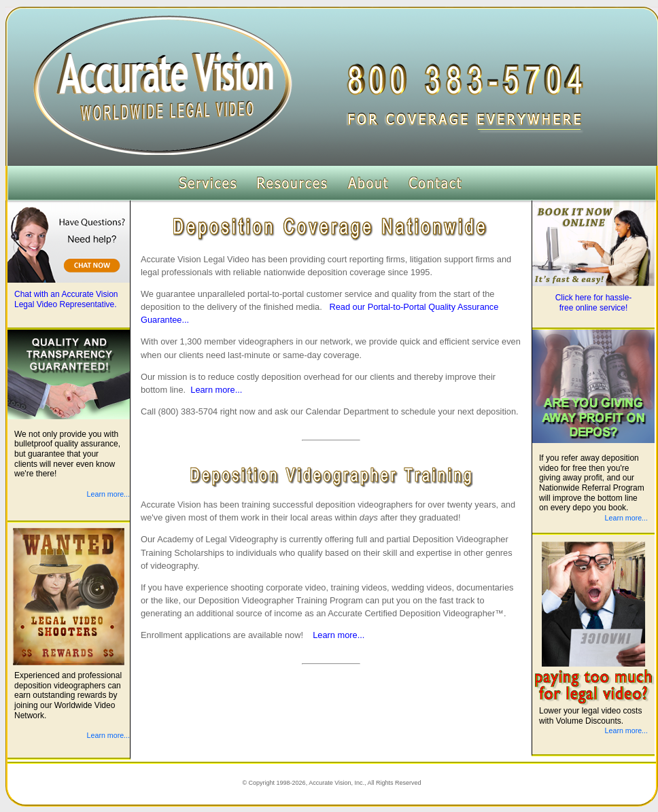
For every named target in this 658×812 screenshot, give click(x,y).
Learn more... (216, 390)
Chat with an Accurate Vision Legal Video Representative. (66, 299)
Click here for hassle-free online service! (594, 303)
